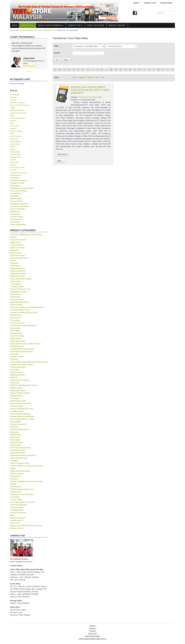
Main (15, 25)
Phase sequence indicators (21, 414)
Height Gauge (15, 339)
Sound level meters (18, 453)
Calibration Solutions (17, 110)
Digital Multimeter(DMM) (19, 302)
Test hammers (16, 476)
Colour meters (16, 284)
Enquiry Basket (117, 25)
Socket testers (16, 445)
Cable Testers (15, 266)
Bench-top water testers (19, 258)
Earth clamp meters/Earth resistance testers (27, 307)
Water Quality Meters (18, 225)
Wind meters (15, 523)
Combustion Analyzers (19, 180)
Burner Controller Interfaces (20, 105)
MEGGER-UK (49, 30)
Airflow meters (16, 242)
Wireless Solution (17, 528)
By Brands (39, 30)
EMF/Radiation (16, 315)
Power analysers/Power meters (22, 419)
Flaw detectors (16, 318)
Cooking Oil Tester (17, 183)
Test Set (13, 170)
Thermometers (16, 219)
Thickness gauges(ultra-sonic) (22, 489)
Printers (13, 147)
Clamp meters (16, 281)
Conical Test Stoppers (18, 118)
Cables (13, 108)
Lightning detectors (17, 375)
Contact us (93, 628)
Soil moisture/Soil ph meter (20, 448)
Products (28, 25)
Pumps (13, 149)
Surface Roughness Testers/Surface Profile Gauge (27, 467)
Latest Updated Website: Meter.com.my (92, 639)
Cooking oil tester (17, 287)
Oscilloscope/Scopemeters (20, 403)
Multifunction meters (18, 390)
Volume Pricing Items (18, 513)
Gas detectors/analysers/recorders (23, 326)
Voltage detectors (17, 510)
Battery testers (16, 253)
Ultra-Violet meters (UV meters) (22, 502)
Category (82, 78)
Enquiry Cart (92, 633)
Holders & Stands (16, 131)
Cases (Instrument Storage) (21, 279)
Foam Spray (14, 126)
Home (22, 30)
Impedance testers (17, 357)
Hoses (12, 134)
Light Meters (15, 196)
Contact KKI (75, 25)
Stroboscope (15, 212)
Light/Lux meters (17, 372)
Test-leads (14, 479)
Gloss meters (15, 331)
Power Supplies (16, 141)
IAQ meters (15, 354)
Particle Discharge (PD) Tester (22, 409)
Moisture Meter (16, 199)
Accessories (15, 95)
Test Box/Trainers (17, 474)
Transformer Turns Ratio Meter (22, 494)
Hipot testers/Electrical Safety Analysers (25, 344)
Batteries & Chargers (17, 102)
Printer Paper (15, 144)
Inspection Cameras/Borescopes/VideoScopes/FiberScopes (29, 361)
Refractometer (16, 435)
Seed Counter (15, 437)
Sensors (13, 160)
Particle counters (17, 406)
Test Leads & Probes (17, 167)
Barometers (15, 250)
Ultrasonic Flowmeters (19, 505)
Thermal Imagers (17, 217)
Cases (12, 115)
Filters (12, 123)
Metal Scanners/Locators (20, 380)
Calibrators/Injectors (18, 271)
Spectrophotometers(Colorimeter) (23, 455)
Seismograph (15, 440)
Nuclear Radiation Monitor (20, 393)
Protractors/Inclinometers (20, 429)
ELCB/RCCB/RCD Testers (20, 310)
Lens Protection (16, 136)
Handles (13, 128)
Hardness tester (16, 333)
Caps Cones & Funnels (18, 113)
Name (75, 78)
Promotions (15, 427)
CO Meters (14, 178)
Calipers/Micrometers (18, 274)
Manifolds (14, 378)
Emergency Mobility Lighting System (24, 313)
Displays (13, 121)
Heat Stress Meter (17, 336)
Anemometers (16, 175)
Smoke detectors (17, 442)
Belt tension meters (18, 255)
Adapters (13, 97)
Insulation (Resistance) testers (22, 365)
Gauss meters (16, 328)
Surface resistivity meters (20, 463)
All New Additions (17, 245)
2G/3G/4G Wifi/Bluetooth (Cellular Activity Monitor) (26, 236)
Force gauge (15, 320)
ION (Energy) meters (18, 367)
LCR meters (15, 370)
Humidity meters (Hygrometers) (22, 349)
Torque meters (16, 492)
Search (136, 3)
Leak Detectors (16, 193)
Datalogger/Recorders (19, 292)
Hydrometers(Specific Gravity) (22, 352)
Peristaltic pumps (17, 411)
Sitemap (92, 626)
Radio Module (15, 152)
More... (60, 161)
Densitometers (16, 294)
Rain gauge (15, 432)
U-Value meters (16, 500)
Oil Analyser (15, 398)
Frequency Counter (18, 323)
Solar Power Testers (18, 450)
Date (103, 78)
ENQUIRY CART (150, 3)
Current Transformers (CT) (20, 289)
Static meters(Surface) (19, 458)
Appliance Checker (17, 248)
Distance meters (16, 305)
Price (97, 78)
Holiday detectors (17, 346)
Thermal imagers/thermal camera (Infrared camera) (26, 483)
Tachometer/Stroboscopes (20, 471)
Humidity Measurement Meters (22, 188)
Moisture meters (16, 388)
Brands (13, 261)
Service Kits (14, 162)
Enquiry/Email (166, 3)
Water (12, 515)
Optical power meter (18, 401)
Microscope (15, 383)
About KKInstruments (51, 25)
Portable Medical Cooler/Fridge (22, 416)
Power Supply (15, 422)
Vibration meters (16, 507)
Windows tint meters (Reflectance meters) (26, 526)
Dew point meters (17, 300)
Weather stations (17, 520)
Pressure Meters (16, 201)
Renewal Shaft (15, 154)
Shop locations (96, 25)
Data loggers (15, 186)
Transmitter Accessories (19, 173)
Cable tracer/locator (18, 268)
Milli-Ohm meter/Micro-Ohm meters (24, 385)
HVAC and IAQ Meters (19, 191)
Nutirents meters (16, 396)
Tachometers (15, 214)
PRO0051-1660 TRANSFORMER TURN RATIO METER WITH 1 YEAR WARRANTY (90, 90)
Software (13, 165)
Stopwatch (14, 461)
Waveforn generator (18, 518)
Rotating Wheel (16, 157)
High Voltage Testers (18, 341)
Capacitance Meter (17, 276)
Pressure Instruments (18, 424)
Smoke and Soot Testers (20, 206)
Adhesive (13, 100)
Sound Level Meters (18, 209)
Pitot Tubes (14, 139)
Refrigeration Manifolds (19, 204)
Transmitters (15, 222)
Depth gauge (15, 297)
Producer (90, 78)
